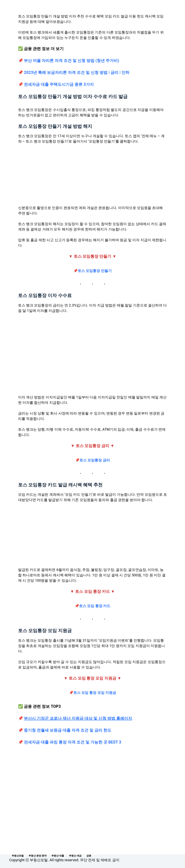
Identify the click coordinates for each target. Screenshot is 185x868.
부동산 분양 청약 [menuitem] (38, 856)
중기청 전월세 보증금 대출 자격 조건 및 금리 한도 (68, 730)
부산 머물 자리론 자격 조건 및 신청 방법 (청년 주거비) (71, 61)
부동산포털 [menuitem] (18, 856)
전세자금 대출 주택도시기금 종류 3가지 (59, 84)
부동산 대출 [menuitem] (58, 856)
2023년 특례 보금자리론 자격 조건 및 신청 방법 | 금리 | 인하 (77, 72)
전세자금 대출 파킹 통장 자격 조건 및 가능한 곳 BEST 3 (72, 742)
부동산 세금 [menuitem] (75, 856)
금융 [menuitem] (89, 856)
